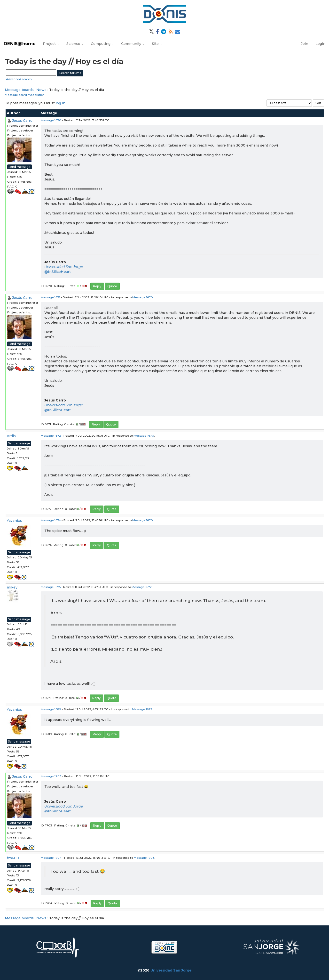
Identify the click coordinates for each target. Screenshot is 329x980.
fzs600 (13, 858)
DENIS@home (20, 44)
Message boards (19, 90)
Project (51, 44)
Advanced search (19, 79)
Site (157, 44)
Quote (112, 286)
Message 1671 (50, 297)
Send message (20, 167)
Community (133, 44)
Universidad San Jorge (64, 267)
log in (61, 103)
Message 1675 (51, 587)
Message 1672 (51, 436)
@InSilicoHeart (58, 272)
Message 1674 (51, 520)
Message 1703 (51, 776)
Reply (97, 286)
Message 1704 (51, 858)
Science (75, 44)
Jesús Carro (22, 121)
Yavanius (14, 521)
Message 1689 (51, 709)
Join (305, 44)
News (41, 90)
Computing (102, 44)
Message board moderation (25, 95)
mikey (12, 587)
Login (320, 44)
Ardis (11, 436)
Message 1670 (51, 120)
